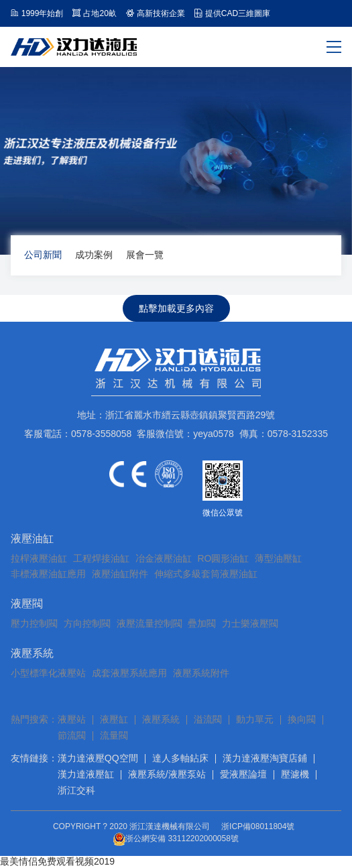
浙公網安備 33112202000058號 (176, 839)
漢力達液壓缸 (86, 774)
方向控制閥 (87, 623)
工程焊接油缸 (101, 558)
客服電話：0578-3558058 (78, 434)
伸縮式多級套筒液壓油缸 (206, 574)
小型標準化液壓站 (48, 673)
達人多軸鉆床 (180, 758)
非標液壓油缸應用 (48, 574)
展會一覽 (145, 255)
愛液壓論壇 (243, 774)
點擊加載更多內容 (176, 308)
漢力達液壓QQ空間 (98, 758)
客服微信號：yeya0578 (185, 434)
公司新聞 (43, 255)
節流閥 (72, 735)
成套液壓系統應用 (129, 673)
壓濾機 (295, 774)
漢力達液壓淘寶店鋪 (265, 758)
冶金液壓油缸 (164, 558)
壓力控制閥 (34, 623)
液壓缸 (114, 719)
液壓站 (72, 719)
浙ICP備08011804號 (258, 826)
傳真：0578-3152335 (284, 434)
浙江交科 (76, 790)
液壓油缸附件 (120, 574)
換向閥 (302, 719)
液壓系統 (32, 653)
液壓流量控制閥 (150, 623)
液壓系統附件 (201, 673)
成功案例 (94, 255)
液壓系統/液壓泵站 (167, 774)
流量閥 (114, 735)
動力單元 (255, 719)
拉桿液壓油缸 (39, 558)
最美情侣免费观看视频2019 (57, 861)
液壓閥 (27, 604)
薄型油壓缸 (278, 558)
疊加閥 (202, 623)
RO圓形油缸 (223, 558)
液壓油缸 (32, 539)
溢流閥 (208, 719)
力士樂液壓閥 (250, 623)
